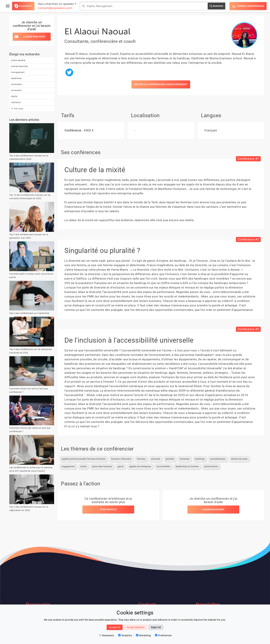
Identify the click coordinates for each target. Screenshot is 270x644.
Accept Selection (136, 627)
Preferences (163, 635)
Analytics (125, 635)
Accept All (115, 627)
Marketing (143, 635)
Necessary (107, 635)
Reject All (156, 627)
